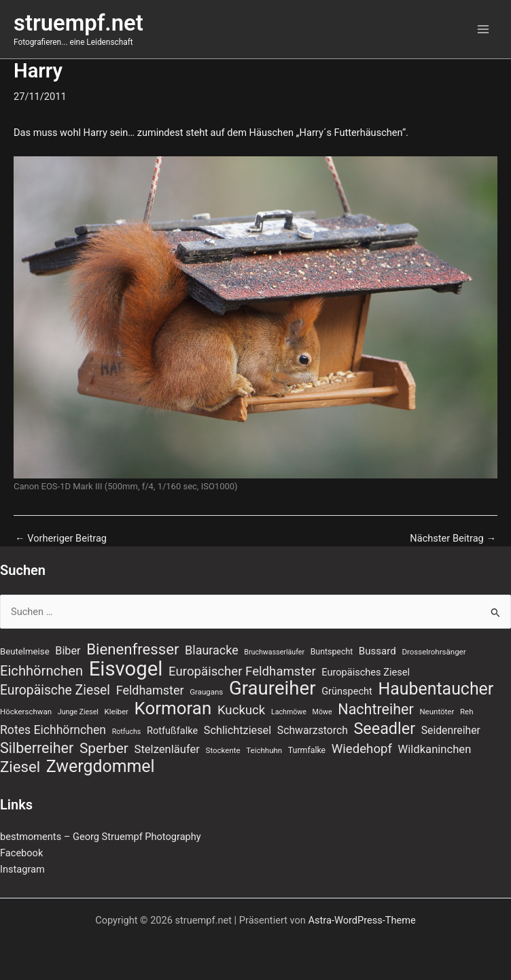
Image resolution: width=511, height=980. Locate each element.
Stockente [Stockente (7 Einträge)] (223, 750)
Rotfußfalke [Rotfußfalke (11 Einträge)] (172, 731)
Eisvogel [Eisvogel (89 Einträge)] (126, 669)
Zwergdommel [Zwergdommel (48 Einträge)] (101, 767)
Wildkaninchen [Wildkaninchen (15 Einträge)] (435, 749)
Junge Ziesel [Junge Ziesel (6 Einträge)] (78, 712)
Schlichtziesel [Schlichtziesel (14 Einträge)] (237, 730)
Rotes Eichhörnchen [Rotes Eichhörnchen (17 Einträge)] (53, 730)
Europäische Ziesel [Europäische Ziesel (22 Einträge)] (55, 690)
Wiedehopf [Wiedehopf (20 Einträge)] (362, 749)
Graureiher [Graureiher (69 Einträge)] (272, 688)
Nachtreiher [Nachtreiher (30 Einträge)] (376, 710)
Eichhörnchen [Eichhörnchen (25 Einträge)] (41, 671)
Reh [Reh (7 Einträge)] (467, 712)
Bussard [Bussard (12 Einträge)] (377, 651)
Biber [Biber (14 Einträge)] (68, 651)
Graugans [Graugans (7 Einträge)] (206, 692)
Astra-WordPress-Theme (362, 920)
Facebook (21, 853)
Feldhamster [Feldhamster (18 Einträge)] (150, 690)
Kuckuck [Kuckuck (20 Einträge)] (241, 710)
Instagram (22, 869)
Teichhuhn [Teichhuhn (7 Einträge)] (264, 750)
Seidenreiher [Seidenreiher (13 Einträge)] (451, 730)
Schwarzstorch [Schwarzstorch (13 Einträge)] (313, 730)
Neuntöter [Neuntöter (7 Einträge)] (437, 712)
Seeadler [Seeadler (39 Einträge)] (384, 729)
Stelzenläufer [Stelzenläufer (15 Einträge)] (167, 749)
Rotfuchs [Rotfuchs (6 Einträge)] (127, 732)
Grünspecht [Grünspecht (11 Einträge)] (347, 691)
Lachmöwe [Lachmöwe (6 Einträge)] (289, 712)
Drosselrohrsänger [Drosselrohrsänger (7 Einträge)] (434, 652)
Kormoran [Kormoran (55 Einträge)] (173, 708)
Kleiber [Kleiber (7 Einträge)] (117, 712)
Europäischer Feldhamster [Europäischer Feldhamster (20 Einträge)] (242, 671)
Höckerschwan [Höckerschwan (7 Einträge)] (26, 712)
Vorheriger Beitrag (61, 539)
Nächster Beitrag (453, 539)
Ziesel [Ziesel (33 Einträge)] (20, 767)
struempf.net (78, 23)
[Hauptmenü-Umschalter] (483, 29)
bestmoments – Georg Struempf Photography (101, 837)
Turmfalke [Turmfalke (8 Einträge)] (307, 750)
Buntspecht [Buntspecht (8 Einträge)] (332, 652)
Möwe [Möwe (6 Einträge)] (322, 712)
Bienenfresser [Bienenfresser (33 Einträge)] (133, 649)
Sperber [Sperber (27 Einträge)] (104, 748)
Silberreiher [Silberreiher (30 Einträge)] (37, 748)
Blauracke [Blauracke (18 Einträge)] (212, 650)
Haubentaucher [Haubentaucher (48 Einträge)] (436, 689)
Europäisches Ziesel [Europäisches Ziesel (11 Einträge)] (366, 672)
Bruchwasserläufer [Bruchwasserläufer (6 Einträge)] (274, 652)
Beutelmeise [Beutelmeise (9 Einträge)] (25, 651)
